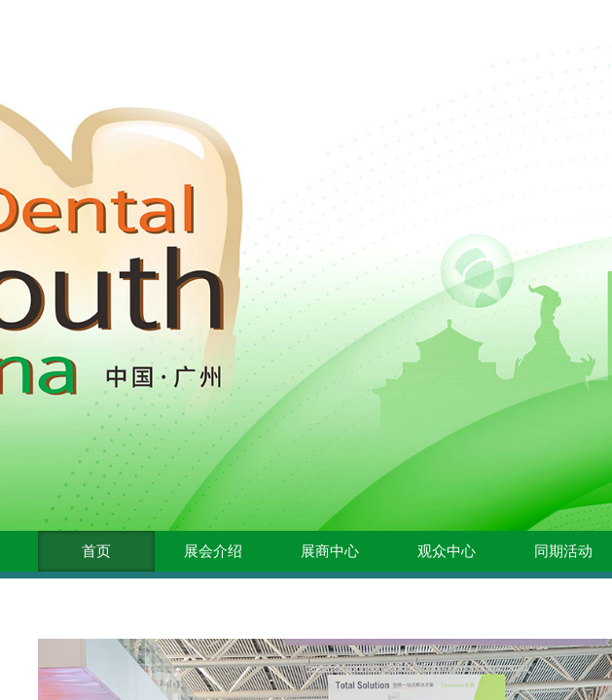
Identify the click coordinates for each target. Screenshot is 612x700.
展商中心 (330, 551)
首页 (96, 551)
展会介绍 (213, 551)
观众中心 (447, 551)
